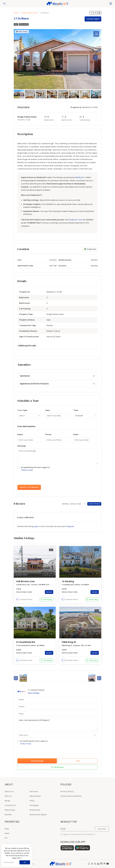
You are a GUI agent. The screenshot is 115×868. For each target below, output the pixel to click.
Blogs (7, 801)
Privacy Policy (67, 791)
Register (70, 526)
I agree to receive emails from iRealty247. (78, 834)
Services (34, 791)
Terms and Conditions (71, 796)
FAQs (32, 801)
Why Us (8, 796)
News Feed (10, 810)
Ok (25, 862)
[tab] (96, 34)
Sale (16, 24)
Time (76, 410)
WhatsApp (46, 599)
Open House (24, 24)
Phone (48, 434)
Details (49, 592)
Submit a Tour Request (29, 487)
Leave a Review (94, 504)
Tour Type (22, 410)
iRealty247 (80, 177)
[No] (31, 846)
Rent (7, 833)
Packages (34, 805)
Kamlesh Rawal (26, 599)
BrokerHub (35, 810)
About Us (9, 791)
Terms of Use (27, 470)
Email (76, 434)
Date (48, 410)
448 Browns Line (25, 581)
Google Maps (90, 249)
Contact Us (10, 805)
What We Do (35, 796)
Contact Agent (93, 19)
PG (6, 838)
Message (22, 446)
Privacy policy (9, 862)
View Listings (34, 693)
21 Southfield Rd (26, 642)
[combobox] (30, 416)
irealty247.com (76, 220)
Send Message (37, 761)
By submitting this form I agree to (57, 469)
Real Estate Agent (38, 815)
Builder (8, 815)
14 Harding (68, 581)
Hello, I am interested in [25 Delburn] (57, 724)
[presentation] (36, 478)
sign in (37, 526)
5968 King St (69, 642)
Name (20, 434)
